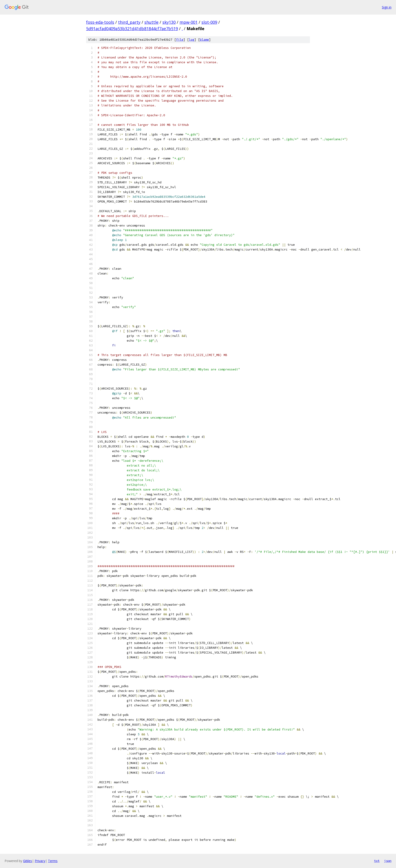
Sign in (387, 7)
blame (204, 40)
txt (377, 861)
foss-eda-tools (100, 22)
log (192, 40)
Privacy (40, 861)
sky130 (169, 22)
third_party (129, 22)
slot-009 (209, 22)
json (388, 861)
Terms (53, 861)
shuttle (151, 22)
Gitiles (28, 861)
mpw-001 (189, 22)
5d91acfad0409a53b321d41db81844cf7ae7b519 (132, 29)
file (180, 40)
